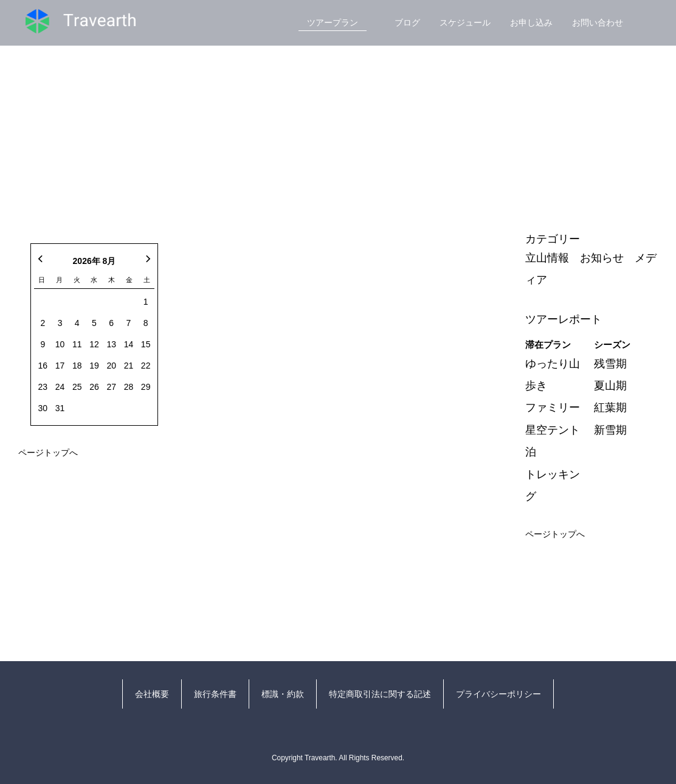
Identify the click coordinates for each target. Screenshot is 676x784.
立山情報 (547, 258)
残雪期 (610, 364)
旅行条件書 (215, 694)
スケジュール (465, 23)
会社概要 (152, 694)
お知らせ (602, 258)
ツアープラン (333, 23)
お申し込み (531, 23)
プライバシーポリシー (498, 694)
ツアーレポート (564, 319)
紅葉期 (610, 408)
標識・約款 (283, 694)
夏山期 (610, 386)
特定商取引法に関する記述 (380, 694)
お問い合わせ (598, 23)
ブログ (407, 23)
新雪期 (610, 430)
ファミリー (553, 408)
